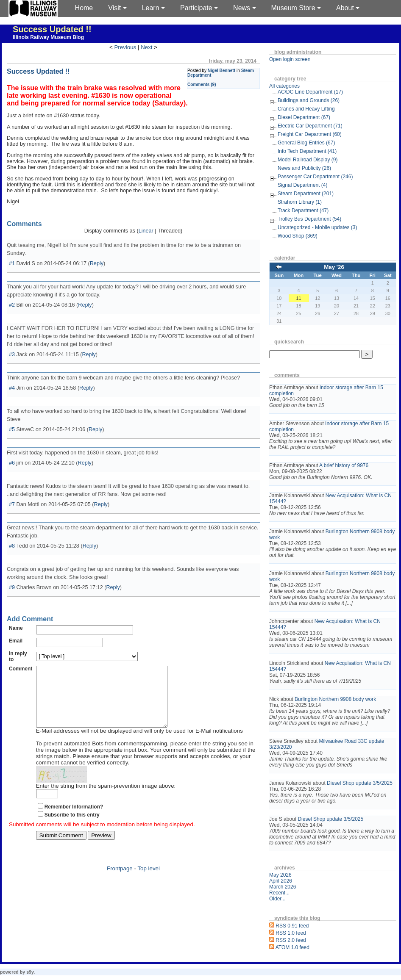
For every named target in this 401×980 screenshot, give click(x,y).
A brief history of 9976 (344, 465)
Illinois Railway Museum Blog (48, 37)
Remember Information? (74, 819)
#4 (12, 388)
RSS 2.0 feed (291, 940)
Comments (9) (202, 84)
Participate (199, 8)
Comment (21, 669)
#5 (12, 429)
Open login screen (290, 59)
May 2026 (280, 875)
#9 (12, 587)
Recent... (279, 893)
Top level (149, 881)
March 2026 (283, 887)
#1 (12, 263)
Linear (146, 231)
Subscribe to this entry (72, 828)
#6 (12, 463)
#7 (12, 504)
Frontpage (120, 881)
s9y (30, 972)
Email (16, 641)
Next (146, 47)
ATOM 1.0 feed (292, 947)
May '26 (334, 267)
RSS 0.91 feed (292, 926)
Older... (277, 899)
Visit (117, 8)
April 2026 (281, 881)
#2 (12, 305)
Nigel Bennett (221, 71)
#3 (12, 354)
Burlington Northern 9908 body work (335, 699)
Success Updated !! (52, 29)
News (244, 8)
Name (16, 628)
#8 (12, 546)
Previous (125, 47)
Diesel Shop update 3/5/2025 (360, 783)
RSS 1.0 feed (291, 933)
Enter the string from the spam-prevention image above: (106, 799)
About (348, 8)
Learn (153, 8)
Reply (97, 263)
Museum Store (296, 8)
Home (84, 8)
